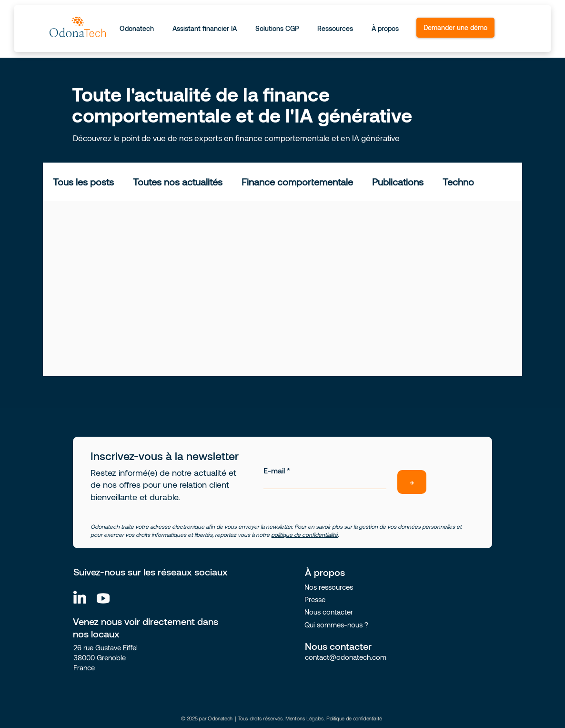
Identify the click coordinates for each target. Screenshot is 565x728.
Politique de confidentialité (354, 718)
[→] (412, 482)
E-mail (274, 471)
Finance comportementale (297, 182)
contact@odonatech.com (346, 657)
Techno (458, 182)
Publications (398, 182)
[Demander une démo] (455, 28)
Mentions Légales (305, 718)
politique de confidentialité (304, 534)
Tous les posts (83, 182)
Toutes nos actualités (178, 182)
